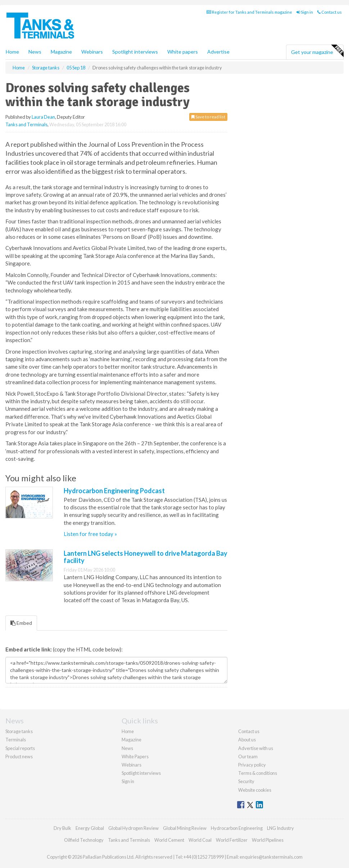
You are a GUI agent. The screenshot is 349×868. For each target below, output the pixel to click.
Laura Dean (43, 117)
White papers (183, 52)
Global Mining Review (185, 828)
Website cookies (255, 790)
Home (12, 52)
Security (246, 781)
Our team (248, 756)
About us (247, 740)
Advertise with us (256, 748)
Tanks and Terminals (26, 124)
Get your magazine (317, 51)
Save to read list (208, 117)
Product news (19, 756)
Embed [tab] (21, 623)
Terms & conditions (258, 773)
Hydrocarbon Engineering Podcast (114, 491)
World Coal (200, 840)
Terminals (16, 740)
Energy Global (90, 828)
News (127, 748)
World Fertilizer (232, 840)
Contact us (330, 12)
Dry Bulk (62, 828)
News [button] (35, 52)
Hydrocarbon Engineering (237, 828)
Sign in (305, 12)
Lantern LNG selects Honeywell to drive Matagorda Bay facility (146, 557)
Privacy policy (252, 765)
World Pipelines (268, 840)
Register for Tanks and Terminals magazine (249, 12)
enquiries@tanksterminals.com (271, 857)
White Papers (135, 756)
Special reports (20, 748)
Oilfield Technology (84, 840)
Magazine (61, 52)
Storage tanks (19, 731)
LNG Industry (280, 828)
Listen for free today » (90, 534)
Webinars (92, 52)
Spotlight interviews (135, 52)
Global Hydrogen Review (133, 828)
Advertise (218, 52)
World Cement (169, 840)
